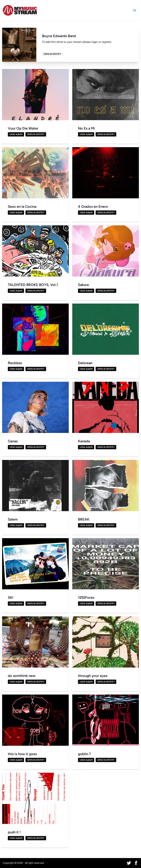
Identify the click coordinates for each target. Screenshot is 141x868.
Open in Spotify (52, 54)
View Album (16, 134)
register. (107, 42)
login (95, 42)
